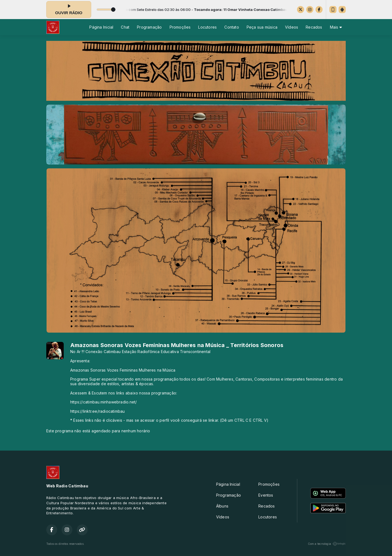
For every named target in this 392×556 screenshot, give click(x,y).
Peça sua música (262, 27)
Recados (314, 27)
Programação (149, 27)
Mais (336, 27)
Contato (232, 27)
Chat (125, 27)
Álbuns (222, 506)
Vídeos (292, 27)
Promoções (180, 27)
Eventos (266, 495)
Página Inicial (101, 27)
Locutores (207, 27)
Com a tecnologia (327, 544)
